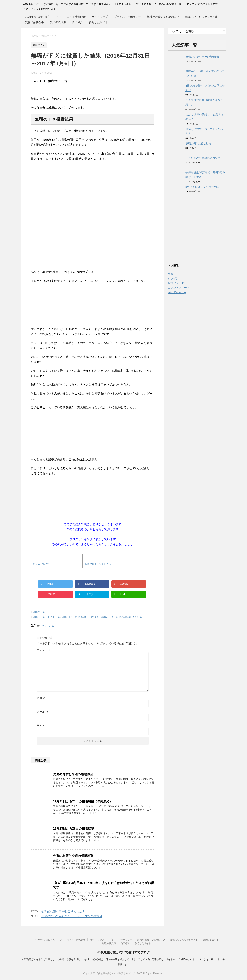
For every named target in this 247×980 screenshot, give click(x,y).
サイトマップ (100, 17)
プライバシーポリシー (127, 17)
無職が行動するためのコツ (163, 17)
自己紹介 (78, 22)
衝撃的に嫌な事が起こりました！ (63, 911)
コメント (44, 650)
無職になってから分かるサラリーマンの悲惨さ (72, 916)
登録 (171, 274)
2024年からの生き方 (38, 17)
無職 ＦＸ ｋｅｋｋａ (46, 617)
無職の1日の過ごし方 (198, 143)
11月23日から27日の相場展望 (74, 829)
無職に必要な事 (35, 22)
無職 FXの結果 (90, 617)
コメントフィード (179, 288)
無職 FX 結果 (71, 617)
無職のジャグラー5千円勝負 (202, 57)
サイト (41, 726)
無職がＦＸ (39, 612)
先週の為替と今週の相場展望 (73, 856)
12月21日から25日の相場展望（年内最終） (83, 801)
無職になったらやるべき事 (201, 17)
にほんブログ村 (42, 564)
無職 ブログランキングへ (98, 564)
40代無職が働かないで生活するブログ (123, 952)
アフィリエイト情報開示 (71, 17)
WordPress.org (177, 292)
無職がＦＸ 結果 (111, 617)
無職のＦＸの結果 (132, 617)
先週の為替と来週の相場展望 (73, 774)
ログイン (173, 278)
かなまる (48, 626)
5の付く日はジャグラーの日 (202, 187)
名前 (41, 698)
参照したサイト (98, 22)
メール (42, 712)
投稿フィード (176, 283)
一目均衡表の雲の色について (203, 158)
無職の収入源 (58, 22)
